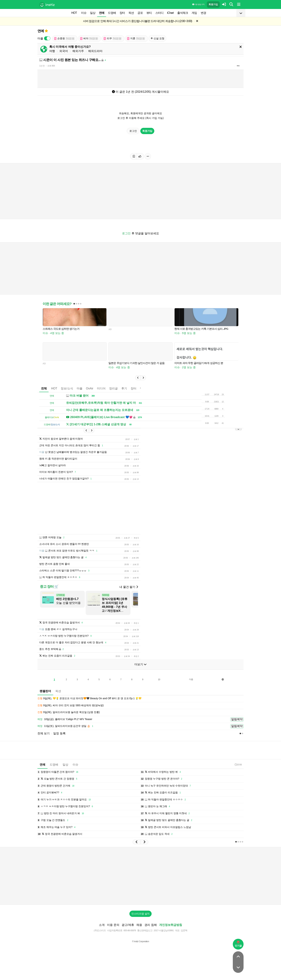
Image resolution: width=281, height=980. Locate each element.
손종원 (64, 38)
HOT (74, 13)
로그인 (133, 131)
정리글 (113, 388)
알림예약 (237, 719)
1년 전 (42, 66)
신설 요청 (157, 38)
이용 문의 (113, 925)
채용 (139, 925)
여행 (52, 51)
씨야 (89, 38)
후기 (124, 388)
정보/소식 (67, 388)
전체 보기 (44, 733)
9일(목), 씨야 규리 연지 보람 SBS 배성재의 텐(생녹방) (71, 706)
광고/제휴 (128, 925)
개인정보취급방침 (171, 925)
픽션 (131, 13)
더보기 (140, 664)
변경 (203, 13)
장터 (122, 13)
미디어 (101, 388)
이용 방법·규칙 (198, 4)
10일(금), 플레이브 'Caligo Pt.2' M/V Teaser (65, 719)
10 (159, 680)
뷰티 (149, 13)
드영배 (112, 13)
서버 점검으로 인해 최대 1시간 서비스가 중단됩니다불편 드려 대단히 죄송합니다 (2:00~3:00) (138, 21)
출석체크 (183, 13)
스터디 (159, 13)
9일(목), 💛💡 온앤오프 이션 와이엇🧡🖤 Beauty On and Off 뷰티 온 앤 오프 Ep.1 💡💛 (89, 699)
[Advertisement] (140, 876)
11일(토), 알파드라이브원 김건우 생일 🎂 (66, 726)
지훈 (136, 38)
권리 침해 (151, 925)
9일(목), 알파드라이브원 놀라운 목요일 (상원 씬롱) (69, 712)
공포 (140, 13)
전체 (44, 388)
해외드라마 (95, 51)
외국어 (64, 51)
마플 (80, 388)
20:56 (238, 765)
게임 (194, 13)
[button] (138, 378)
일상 (93, 13)
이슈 (84, 13)
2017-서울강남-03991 (164, 930)
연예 (102, 13)
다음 (191, 679)
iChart (170, 13)
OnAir (90, 388)
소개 (102, 925)
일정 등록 (59, 733)
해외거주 (78, 51)
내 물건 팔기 (129, 587)
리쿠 (113, 38)
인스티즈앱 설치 (140, 914)
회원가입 (213, 4)
